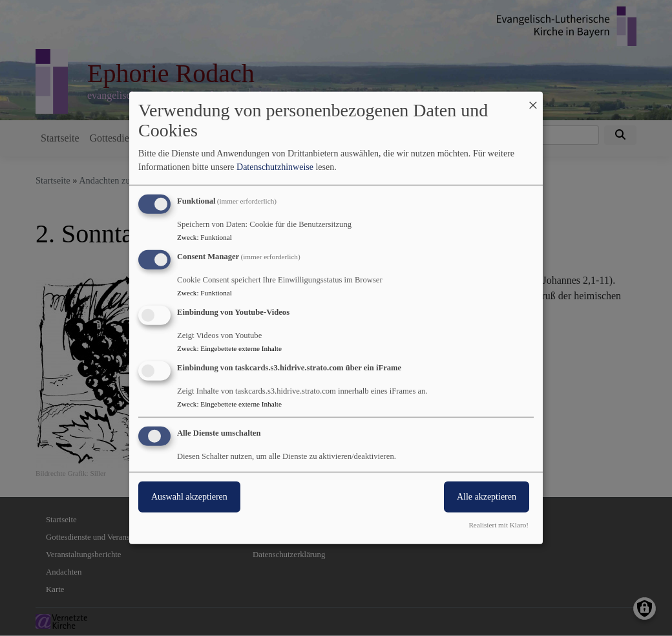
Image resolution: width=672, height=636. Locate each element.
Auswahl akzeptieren (189, 496)
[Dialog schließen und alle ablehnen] (533, 100)
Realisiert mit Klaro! (499, 525)
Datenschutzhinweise (275, 167)
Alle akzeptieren (487, 496)
